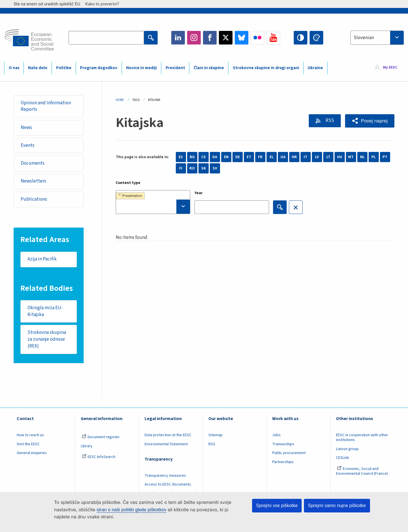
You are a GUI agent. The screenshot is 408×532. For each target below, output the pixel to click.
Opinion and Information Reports (46, 106)
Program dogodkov (99, 68)
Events (28, 145)
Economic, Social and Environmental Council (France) (362, 471)
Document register (101, 437)
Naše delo (38, 68)
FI (181, 168)
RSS (329, 120)
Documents (33, 163)
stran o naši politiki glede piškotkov (132, 510)
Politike (64, 68)
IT (306, 157)
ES (181, 157)
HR (294, 157)
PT (385, 157)
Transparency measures (165, 476)
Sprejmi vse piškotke (277, 505)
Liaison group (347, 449)
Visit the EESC (28, 444)
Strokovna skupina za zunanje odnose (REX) (47, 339)
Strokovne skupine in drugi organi (266, 68)
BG (192, 157)
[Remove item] (120, 195)
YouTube (273, 38)
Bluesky (242, 38)
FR (260, 157)
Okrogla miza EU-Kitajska (45, 311)
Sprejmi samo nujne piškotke (337, 505)
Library (87, 446)
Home (120, 100)
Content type (128, 183)
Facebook (210, 38)
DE (238, 157)
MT (351, 157)
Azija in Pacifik (42, 259)
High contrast (301, 38)
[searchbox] (153, 207)
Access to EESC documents (168, 485)
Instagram (194, 38)
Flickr (257, 38)
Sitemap (215, 435)
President (175, 68)
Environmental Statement (166, 444)
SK (204, 168)
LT (328, 157)
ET (249, 157)
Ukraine (315, 68)
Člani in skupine (209, 68)
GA (283, 157)
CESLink (343, 458)
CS (204, 157)
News (26, 128)
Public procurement (289, 453)
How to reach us (30, 435)
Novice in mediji (141, 68)
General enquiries (32, 453)
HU (340, 157)
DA (215, 157)
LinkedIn (178, 38)
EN (226, 157)
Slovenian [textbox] (364, 38)
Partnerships (283, 462)
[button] (370, 121)
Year (199, 193)
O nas (14, 68)
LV (317, 157)
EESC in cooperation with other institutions (362, 437)
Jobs (276, 435)
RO (192, 168)
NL (362, 157)
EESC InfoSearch (99, 457)
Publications (34, 199)
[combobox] (377, 38)
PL (374, 157)
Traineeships (283, 444)
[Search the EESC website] (106, 38)
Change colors (316, 38)
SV (215, 168)
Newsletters (33, 181)
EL (272, 157)
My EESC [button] (390, 68)
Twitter (226, 38)
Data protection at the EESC (168, 435)
